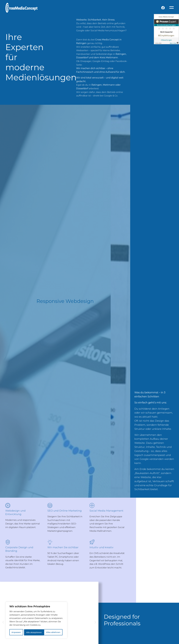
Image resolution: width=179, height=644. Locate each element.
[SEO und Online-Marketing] (50, 505)
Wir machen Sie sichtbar (63, 547)
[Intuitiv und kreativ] (92, 542)
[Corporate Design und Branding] (8, 542)
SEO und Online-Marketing (64, 511)
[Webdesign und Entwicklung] (8, 505)
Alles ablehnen (33, 632)
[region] (36, 620)
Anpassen (16, 632)
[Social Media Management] (92, 505)
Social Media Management (106, 511)
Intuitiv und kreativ (101, 547)
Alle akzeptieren (53, 632)
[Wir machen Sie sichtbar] (50, 542)
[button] (3, 622)
